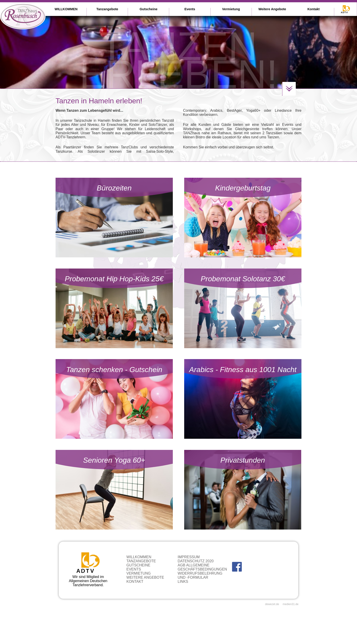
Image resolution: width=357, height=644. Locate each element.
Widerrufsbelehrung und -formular (200, 575)
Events (190, 9)
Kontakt (314, 9)
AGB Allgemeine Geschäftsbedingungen (202, 567)
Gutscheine (148, 9)
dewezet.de (272, 604)
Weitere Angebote (272, 9)
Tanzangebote (107, 9)
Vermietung (231, 9)
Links (183, 582)
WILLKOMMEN (66, 9)
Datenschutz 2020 (196, 561)
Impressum (189, 557)
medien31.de (291, 604)
